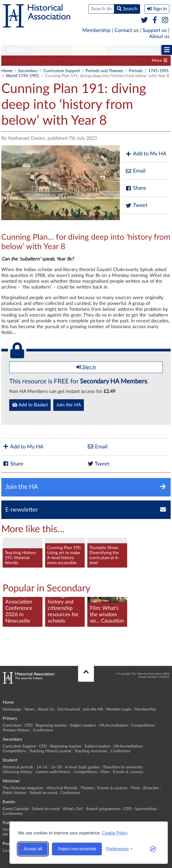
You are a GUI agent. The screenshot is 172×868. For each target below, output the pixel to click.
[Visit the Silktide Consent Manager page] (153, 849)
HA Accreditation (114, 725)
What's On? (73, 809)
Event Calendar (16, 809)
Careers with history (53, 772)
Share (136, 188)
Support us (155, 31)
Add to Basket (30, 405)
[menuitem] (17, 50)
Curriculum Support (22, 61)
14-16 (42, 767)
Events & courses (128, 772)
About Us (46, 709)
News (30, 709)
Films (105, 772)
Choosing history (18, 772)
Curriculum (12, 725)
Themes (87, 788)
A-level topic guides (82, 767)
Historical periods (18, 767)
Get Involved (68, 709)
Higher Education (133, 50)
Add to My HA (146, 154)
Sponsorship (145, 809)
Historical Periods (62, 788)
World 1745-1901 (22, 76)
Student (89, 50)
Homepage (12, 709)
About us (159, 37)
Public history (15, 793)
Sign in (86, 367)
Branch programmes (103, 809)
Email (135, 171)
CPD (53, 61)
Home (7, 71)
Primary (17, 50)
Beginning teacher (82, 61)
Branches (151, 788)
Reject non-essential (77, 849)
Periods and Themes (104, 71)
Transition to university (123, 767)
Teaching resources (91, 751)
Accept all (33, 849)
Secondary (53, 50)
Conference (43, 730)
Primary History (16, 730)
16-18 (56, 767)
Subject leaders (121, 61)
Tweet (136, 205)
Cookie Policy (115, 833)
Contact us (126, 31)
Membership (96, 31)
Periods (136, 71)
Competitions (143, 725)
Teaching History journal (50, 751)
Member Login (119, 709)
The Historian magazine (23, 788)
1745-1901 (159, 71)
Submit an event (43, 793)
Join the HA (69, 405)
